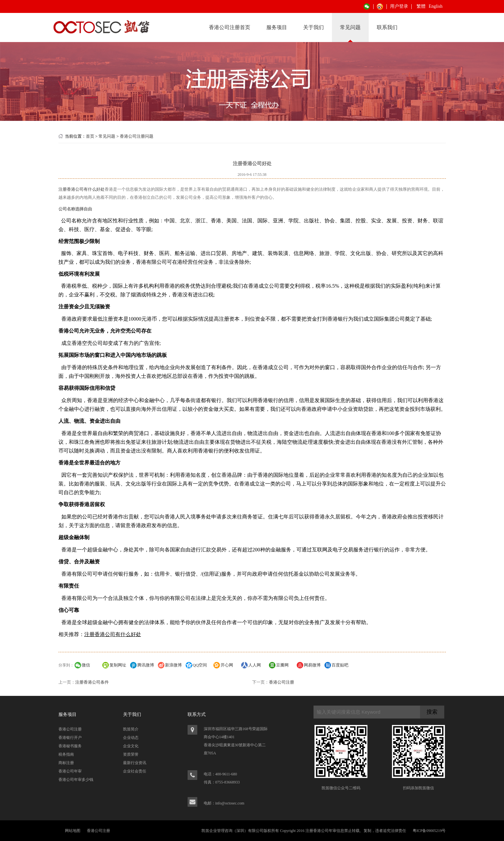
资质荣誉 (131, 754)
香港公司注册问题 (137, 136)
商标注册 (66, 763)
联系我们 (387, 27)
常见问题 (350, 27)
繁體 (421, 6)
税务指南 (66, 754)
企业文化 (131, 746)
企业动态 (131, 738)
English (436, 6)
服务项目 (277, 27)
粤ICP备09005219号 (429, 831)
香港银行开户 (70, 738)
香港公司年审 (70, 771)
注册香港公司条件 (92, 682)
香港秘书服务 (70, 746)
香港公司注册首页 (230, 27)
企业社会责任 (135, 771)
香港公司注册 (282, 682)
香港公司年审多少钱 (76, 780)
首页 (90, 136)
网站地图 (73, 831)
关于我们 (314, 27)
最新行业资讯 (135, 763)
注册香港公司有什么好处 (82, 189)
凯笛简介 (131, 729)
